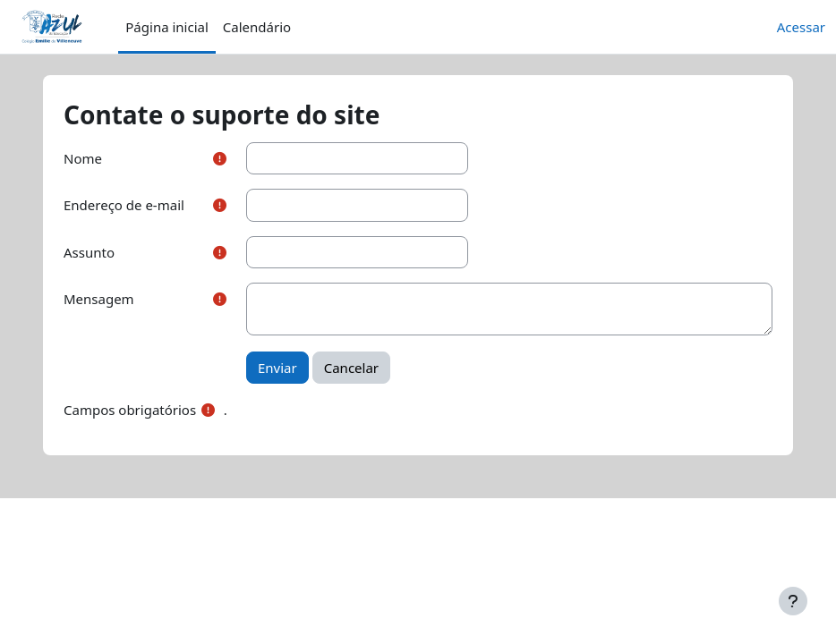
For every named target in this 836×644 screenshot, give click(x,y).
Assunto (89, 252)
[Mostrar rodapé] (793, 601)
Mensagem (99, 299)
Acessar (801, 27)
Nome (83, 158)
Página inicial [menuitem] (167, 27)
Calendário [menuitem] (257, 27)
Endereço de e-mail (124, 205)
